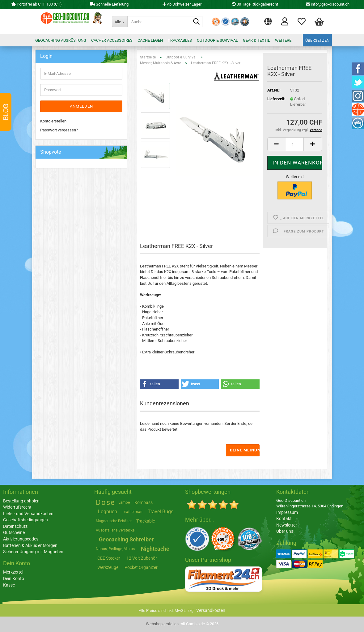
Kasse (9, 585)
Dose (106, 502)
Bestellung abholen (21, 501)
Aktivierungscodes (21, 539)
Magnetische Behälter (114, 521)
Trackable (146, 521)
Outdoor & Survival (217, 40)
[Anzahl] (295, 144)
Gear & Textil (256, 40)
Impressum (287, 512)
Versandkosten (211, 610)
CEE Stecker (109, 558)
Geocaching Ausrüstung (61, 40)
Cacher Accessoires (112, 40)
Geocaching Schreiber (126, 539)
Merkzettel (302, 21)
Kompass (144, 502)
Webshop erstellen (162, 624)
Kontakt (284, 519)
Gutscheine (14, 532)
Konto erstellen (53, 121)
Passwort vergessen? (59, 130)
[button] (268, 20)
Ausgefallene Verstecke (115, 530)
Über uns (285, 531)
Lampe (124, 502)
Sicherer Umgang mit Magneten (33, 552)
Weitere (283, 40)
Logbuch (108, 512)
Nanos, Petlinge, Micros (115, 549)
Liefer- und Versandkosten (28, 514)
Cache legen (150, 40)
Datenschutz (15, 526)
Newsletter (287, 525)
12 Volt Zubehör (142, 558)
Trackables (180, 40)
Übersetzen (317, 40)
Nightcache (155, 549)
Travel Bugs (161, 512)
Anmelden (81, 106)
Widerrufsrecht (17, 507)
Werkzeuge (108, 567)
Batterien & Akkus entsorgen (30, 545)
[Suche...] (120, 22)
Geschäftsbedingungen (25, 520)
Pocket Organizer (141, 567)
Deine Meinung (245, 450)
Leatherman (132, 512)
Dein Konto (14, 579)
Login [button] (285, 21)
